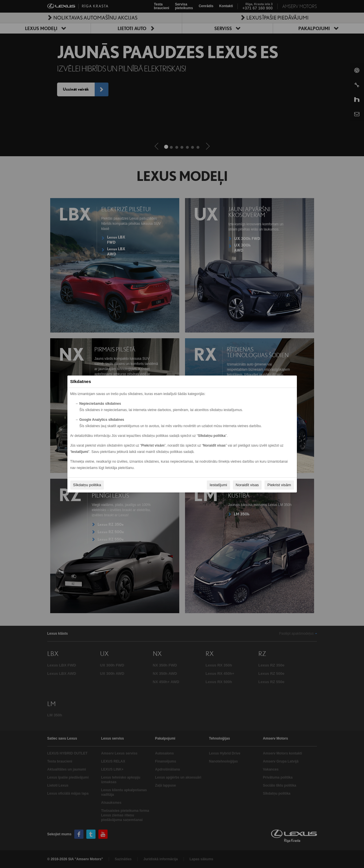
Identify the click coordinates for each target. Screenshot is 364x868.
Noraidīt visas (247, 485)
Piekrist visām (279, 485)
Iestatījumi (218, 485)
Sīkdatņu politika (87, 485)
